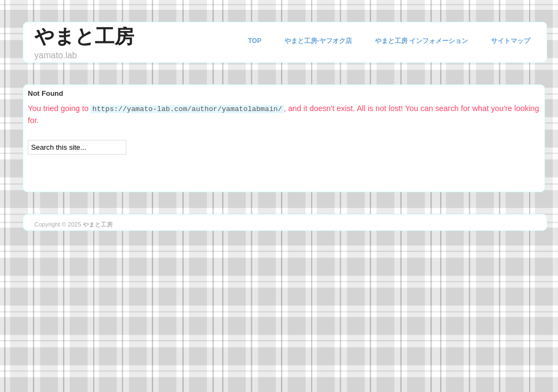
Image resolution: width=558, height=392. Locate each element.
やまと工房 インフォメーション (421, 41)
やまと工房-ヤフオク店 (318, 41)
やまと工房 (84, 36)
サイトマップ (511, 41)
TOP (254, 41)
